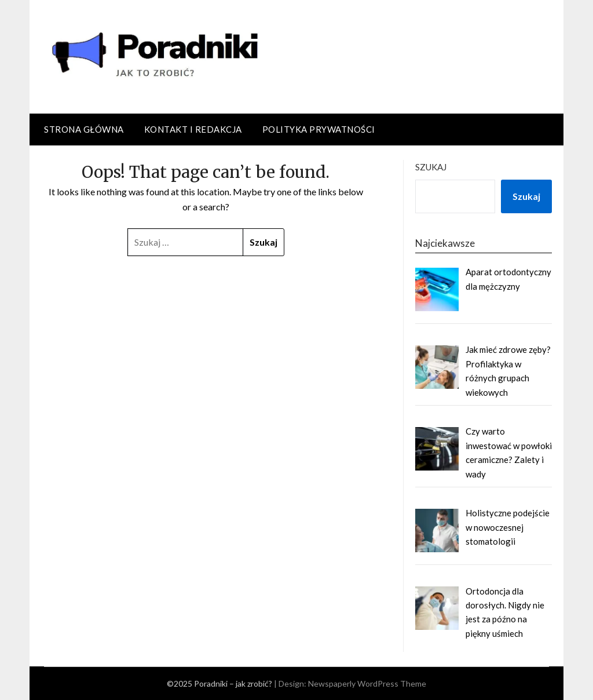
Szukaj (431, 167)
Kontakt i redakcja (193, 129)
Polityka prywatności (319, 129)
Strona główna (84, 129)
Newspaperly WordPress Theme (367, 683)
